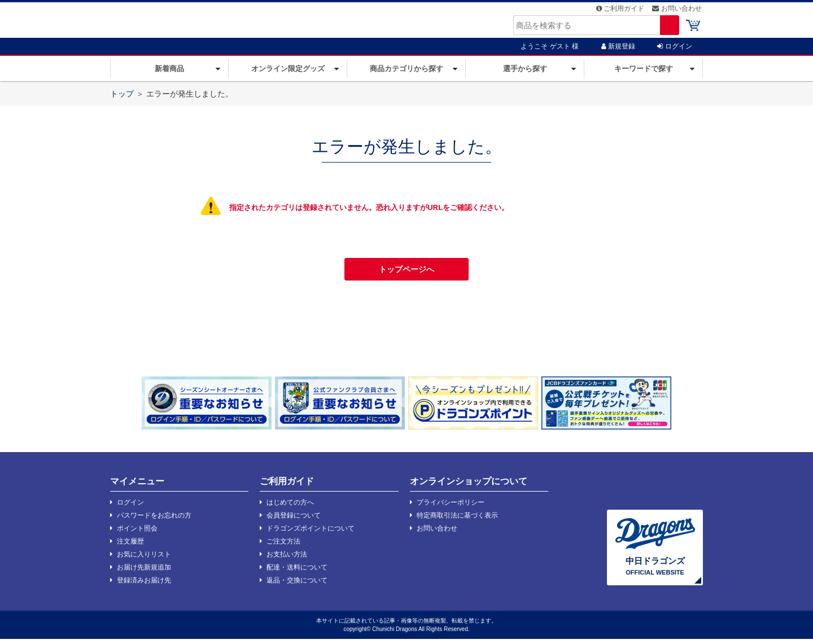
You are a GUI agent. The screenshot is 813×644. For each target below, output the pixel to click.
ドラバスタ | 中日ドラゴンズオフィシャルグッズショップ (206, 22)
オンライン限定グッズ (288, 74)
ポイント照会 (134, 533)
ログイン (674, 51)
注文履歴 (127, 546)
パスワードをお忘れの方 (151, 520)
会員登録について (290, 520)
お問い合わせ (678, 11)
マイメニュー (137, 486)
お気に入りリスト (141, 559)
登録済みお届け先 (141, 585)
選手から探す (525, 74)
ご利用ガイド (621, 11)
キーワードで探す (644, 74)
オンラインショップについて (469, 486)
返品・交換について (294, 585)
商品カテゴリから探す (406, 74)
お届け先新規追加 (141, 572)
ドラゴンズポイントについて (307, 533)
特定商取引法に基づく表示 (454, 520)
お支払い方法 (283, 559)
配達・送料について (294, 572)
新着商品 (169, 74)
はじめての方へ (287, 507)
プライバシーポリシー (447, 507)
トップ (122, 99)
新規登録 (618, 51)
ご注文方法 (280, 546)
